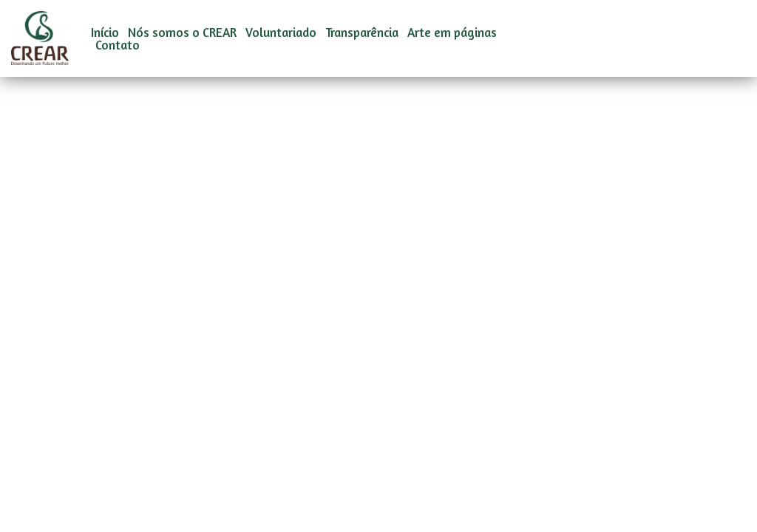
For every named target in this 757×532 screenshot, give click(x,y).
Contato (118, 45)
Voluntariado (281, 32)
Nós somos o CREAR (182, 32)
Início (105, 32)
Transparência (362, 32)
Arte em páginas (452, 32)
